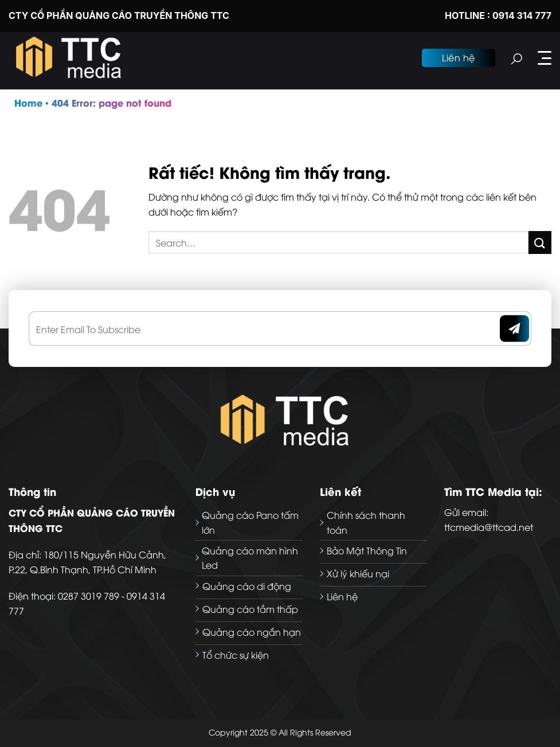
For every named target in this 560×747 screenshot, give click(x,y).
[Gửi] (540, 242)
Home (28, 102)
